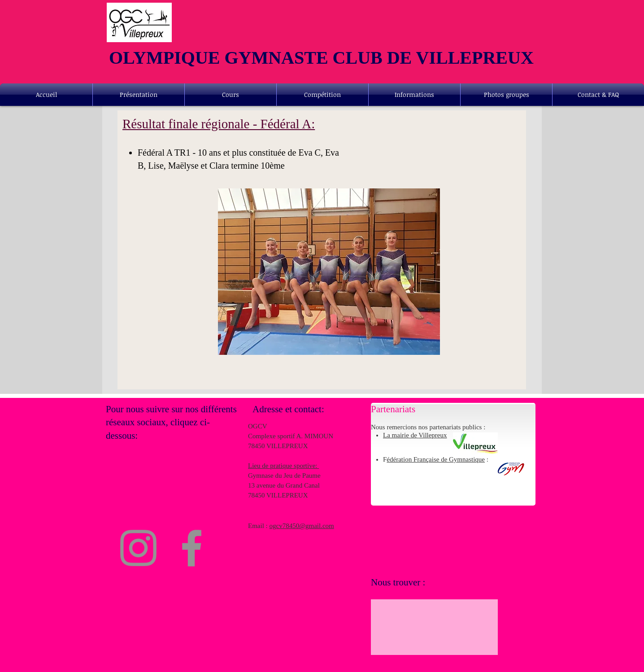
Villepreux (433, 435)
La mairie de (400, 435)
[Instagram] (138, 548)
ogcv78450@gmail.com (302, 526)
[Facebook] (192, 548)
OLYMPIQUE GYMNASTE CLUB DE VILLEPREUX (321, 58)
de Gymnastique (463, 459)
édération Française (414, 459)
